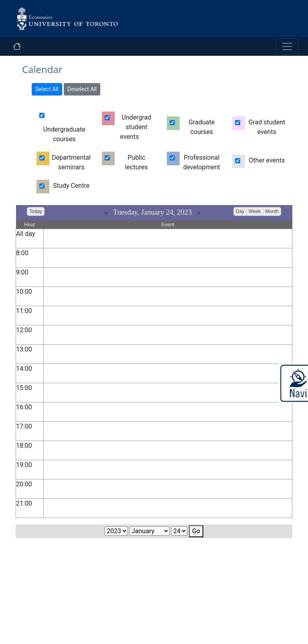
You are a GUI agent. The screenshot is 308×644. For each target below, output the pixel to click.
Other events (267, 160)
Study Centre (71, 186)
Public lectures (137, 162)
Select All (47, 89)
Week (255, 211)
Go (196, 531)
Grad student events (267, 127)
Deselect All (82, 89)
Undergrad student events (136, 127)
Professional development (202, 162)
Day (240, 211)
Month (272, 211)
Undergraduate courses (64, 134)
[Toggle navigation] (287, 47)
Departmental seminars (71, 162)
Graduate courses (202, 127)
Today (36, 211)
